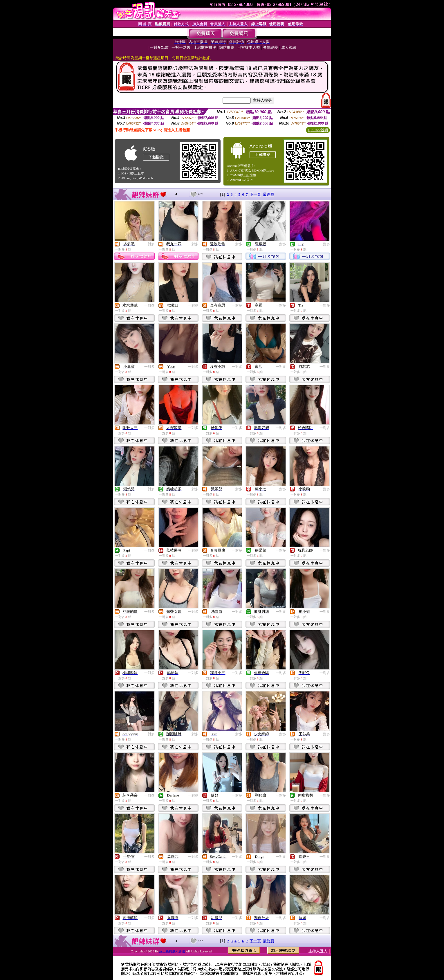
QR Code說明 (318, 130)
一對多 (149, 244)
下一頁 (255, 194)
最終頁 (269, 194)
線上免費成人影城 (173, 951)
